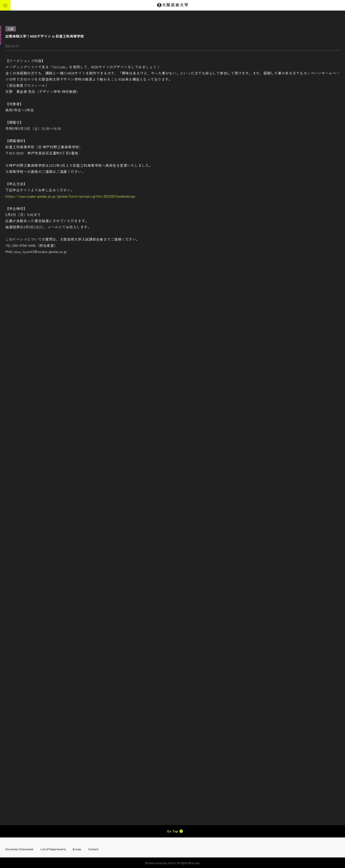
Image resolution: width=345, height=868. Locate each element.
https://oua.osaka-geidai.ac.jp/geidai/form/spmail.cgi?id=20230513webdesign (70, 196)
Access (77, 849)
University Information (19, 849)
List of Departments (53, 849)
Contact (93, 849)
